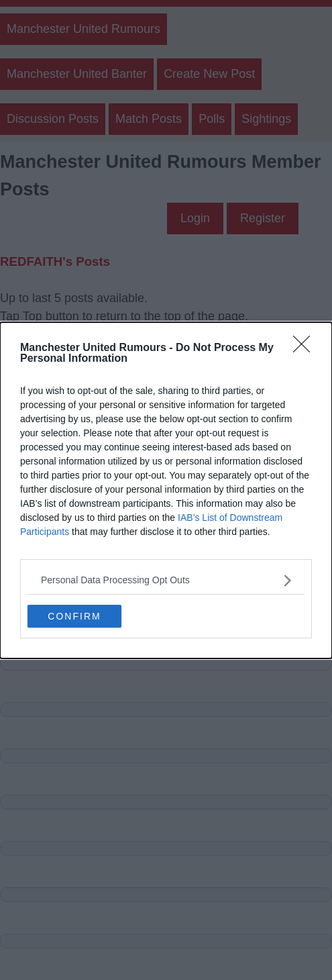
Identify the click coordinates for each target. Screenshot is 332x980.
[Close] (306, 348)
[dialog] (166, 490)
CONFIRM (74, 616)
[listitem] (166, 580)
